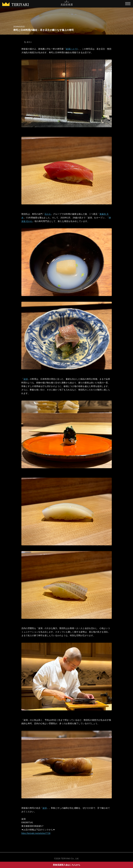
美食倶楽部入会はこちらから (67, 865)
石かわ (48, 214)
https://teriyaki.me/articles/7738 (36, 833)
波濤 (26, 379)
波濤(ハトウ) (72, 49)
